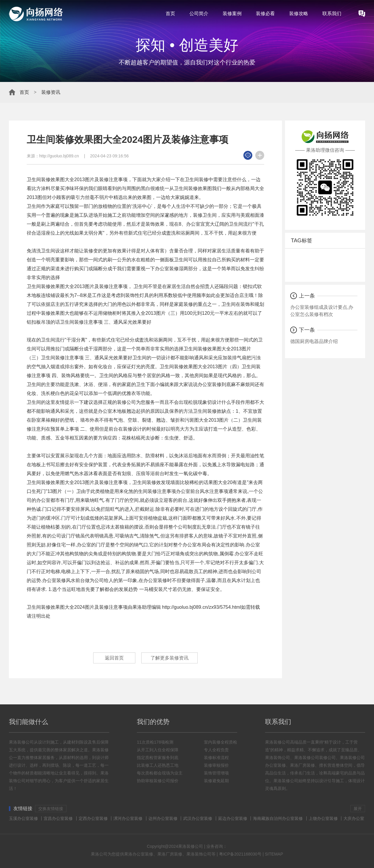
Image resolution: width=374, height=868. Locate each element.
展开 (358, 809)
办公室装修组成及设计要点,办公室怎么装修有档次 (322, 311)
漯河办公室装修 (128, 818)
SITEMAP (274, 854)
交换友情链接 (51, 809)
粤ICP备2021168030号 (240, 854)
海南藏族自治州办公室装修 (278, 818)
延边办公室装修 (233, 818)
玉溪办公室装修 (23, 818)
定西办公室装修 (93, 818)
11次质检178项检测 (155, 742)
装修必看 (265, 14)
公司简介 (199, 14)
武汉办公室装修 (198, 818)
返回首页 (114, 658)
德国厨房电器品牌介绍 (314, 341)
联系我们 (332, 14)
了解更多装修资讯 (169, 658)
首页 (170, 14)
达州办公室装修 (163, 818)
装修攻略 (299, 14)
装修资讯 (51, 92)
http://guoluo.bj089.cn (59, 156)
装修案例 (232, 14)
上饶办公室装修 (323, 818)
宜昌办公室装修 (58, 818)
